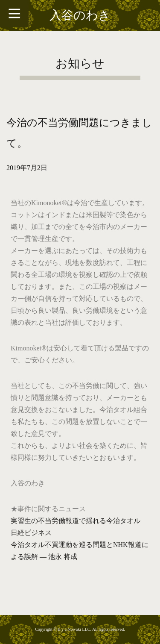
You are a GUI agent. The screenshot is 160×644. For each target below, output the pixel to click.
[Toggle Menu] (14, 14)
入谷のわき (80, 15)
